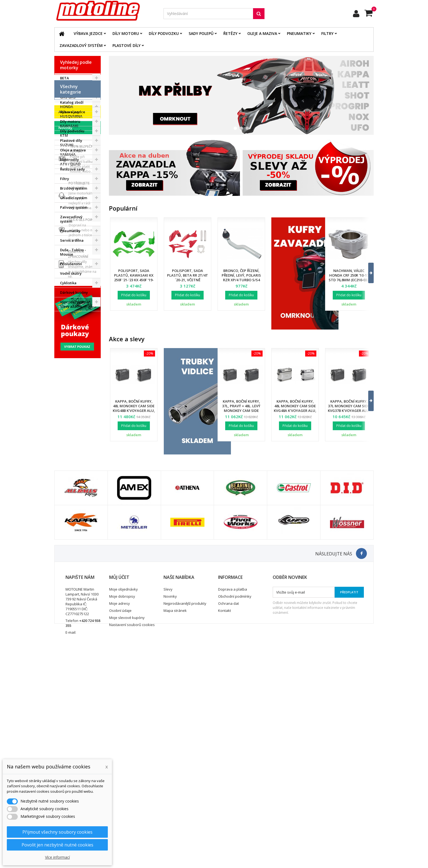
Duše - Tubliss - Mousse (73, 346)
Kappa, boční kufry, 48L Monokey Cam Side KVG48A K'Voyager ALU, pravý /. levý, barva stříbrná (295, 411)
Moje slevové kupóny (127, 825)
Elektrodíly (69, 254)
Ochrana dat (228, 811)
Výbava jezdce (88, 33)
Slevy (168, 797)
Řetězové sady (72, 264)
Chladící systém (74, 292)
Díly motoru (126, 33)
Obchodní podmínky (235, 804)
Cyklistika (68, 377)
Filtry (327, 33)
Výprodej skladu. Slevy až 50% (75, 399)
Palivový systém (74, 302)
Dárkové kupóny (74, 387)
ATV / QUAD (70, 164)
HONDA (67, 107)
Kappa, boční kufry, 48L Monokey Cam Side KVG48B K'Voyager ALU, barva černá (134, 408)
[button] (368, 273)
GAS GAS (68, 97)
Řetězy (230, 33)
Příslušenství (71, 358)
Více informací (57, 857)
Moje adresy (120, 811)
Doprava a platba (233, 797)
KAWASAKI (69, 126)
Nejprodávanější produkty (185, 811)
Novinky (65, 434)
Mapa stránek (175, 818)
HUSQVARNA (71, 116)
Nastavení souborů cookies (132, 832)
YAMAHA (68, 154)
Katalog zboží (72, 197)
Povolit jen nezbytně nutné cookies (57, 845)
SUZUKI (67, 145)
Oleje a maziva (262, 33)
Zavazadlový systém (81, 45)
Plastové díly (127, 45)
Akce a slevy (69, 418)
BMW (64, 88)
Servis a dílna (72, 335)
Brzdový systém (74, 283)
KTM (64, 135)
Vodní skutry (71, 368)
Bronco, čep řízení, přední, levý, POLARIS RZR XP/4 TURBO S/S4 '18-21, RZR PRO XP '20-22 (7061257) (241, 280)
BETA (65, 78)
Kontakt (225, 818)
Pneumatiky (299, 33)
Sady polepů (201, 33)
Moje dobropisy (122, 804)
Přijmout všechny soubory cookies (57, 832)
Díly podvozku (164, 33)
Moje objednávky (124, 797)
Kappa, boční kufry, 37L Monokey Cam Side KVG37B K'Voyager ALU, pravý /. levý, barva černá (349, 411)
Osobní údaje (120, 818)
